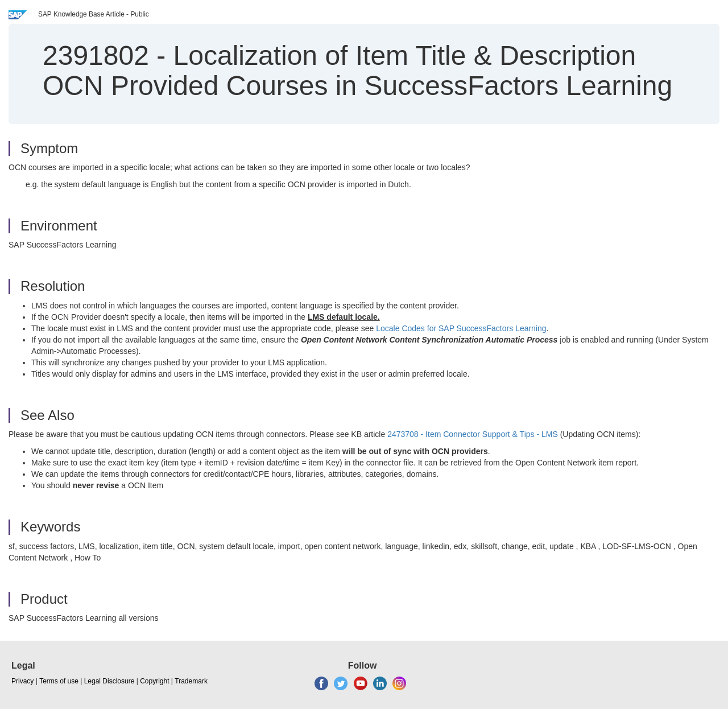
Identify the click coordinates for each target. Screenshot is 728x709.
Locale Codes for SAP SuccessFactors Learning (461, 328)
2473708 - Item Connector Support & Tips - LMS (473, 434)
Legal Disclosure (109, 681)
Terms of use (59, 681)
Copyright (154, 681)
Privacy (22, 681)
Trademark (191, 681)
